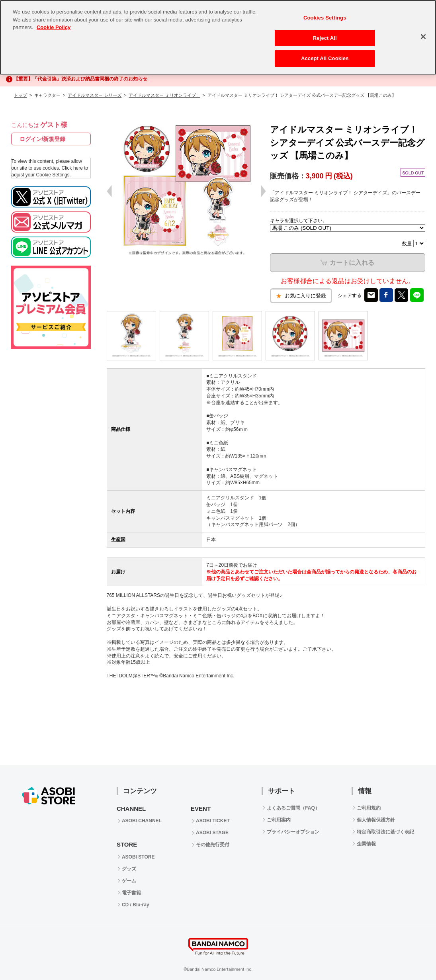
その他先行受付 (213, 845)
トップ (21, 95)
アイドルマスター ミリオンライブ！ (164, 95)
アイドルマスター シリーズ (95, 95)
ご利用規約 (369, 808)
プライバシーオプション (293, 832)
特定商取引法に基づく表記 (385, 832)
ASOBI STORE (138, 857)
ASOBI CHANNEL (142, 821)
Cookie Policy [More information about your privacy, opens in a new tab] (54, 27)
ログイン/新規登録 (43, 139)
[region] (218, 37)
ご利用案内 (279, 820)
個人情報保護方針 (376, 820)
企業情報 (366, 844)
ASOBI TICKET (213, 821)
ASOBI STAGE (212, 833)
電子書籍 (131, 893)
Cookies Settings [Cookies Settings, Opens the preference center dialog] (325, 18)
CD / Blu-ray (136, 905)
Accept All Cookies (325, 58)
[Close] (423, 37)
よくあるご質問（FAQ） (293, 808)
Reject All (325, 38)
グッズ (129, 869)
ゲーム (129, 881)
